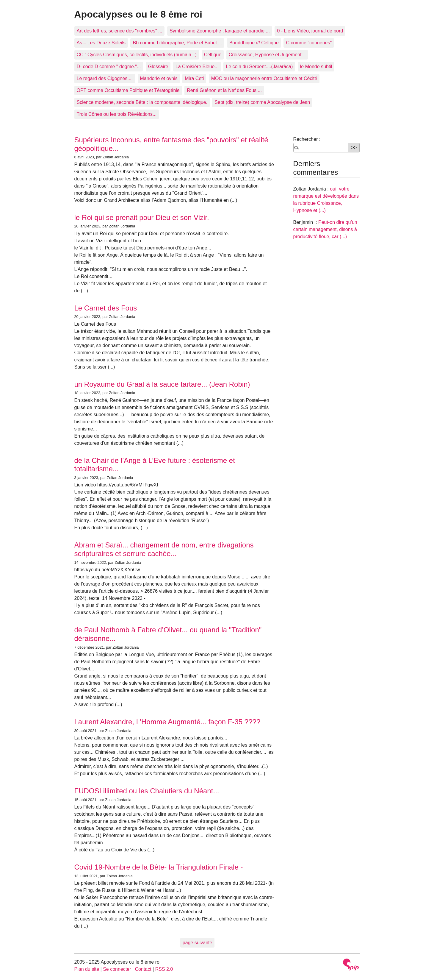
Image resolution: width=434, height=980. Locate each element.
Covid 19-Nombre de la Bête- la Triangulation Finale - (159, 867)
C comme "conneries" (309, 43)
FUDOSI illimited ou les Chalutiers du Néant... (147, 791)
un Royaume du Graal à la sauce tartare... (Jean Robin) (162, 384)
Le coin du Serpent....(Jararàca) (259, 67)
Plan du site (87, 969)
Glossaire (158, 67)
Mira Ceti (194, 78)
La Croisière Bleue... (197, 67)
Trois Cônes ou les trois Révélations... (117, 114)
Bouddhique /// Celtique (254, 43)
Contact (143, 969)
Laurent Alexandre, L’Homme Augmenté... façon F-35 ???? (167, 722)
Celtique (213, 55)
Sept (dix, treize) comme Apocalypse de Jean (262, 102)
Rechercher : (307, 139)
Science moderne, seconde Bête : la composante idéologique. (142, 102)
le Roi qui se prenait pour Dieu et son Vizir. (142, 217)
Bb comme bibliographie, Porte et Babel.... (177, 43)
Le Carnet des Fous (106, 308)
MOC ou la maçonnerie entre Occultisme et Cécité (264, 78)
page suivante (198, 943)
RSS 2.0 (164, 969)
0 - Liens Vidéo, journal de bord (310, 31)
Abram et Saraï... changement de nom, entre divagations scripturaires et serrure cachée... (164, 549)
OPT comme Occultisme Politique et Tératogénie (128, 90)
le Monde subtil (316, 67)
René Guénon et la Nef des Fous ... (224, 90)
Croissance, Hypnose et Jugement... (267, 55)
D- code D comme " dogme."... (109, 67)
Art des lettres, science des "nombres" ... (120, 31)
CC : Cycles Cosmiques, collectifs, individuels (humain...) (137, 55)
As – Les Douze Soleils (101, 43)
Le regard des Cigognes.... (105, 78)
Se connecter (117, 969)
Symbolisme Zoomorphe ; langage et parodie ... (220, 31)
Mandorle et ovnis (159, 78)
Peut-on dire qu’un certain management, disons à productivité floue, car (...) (325, 229)
